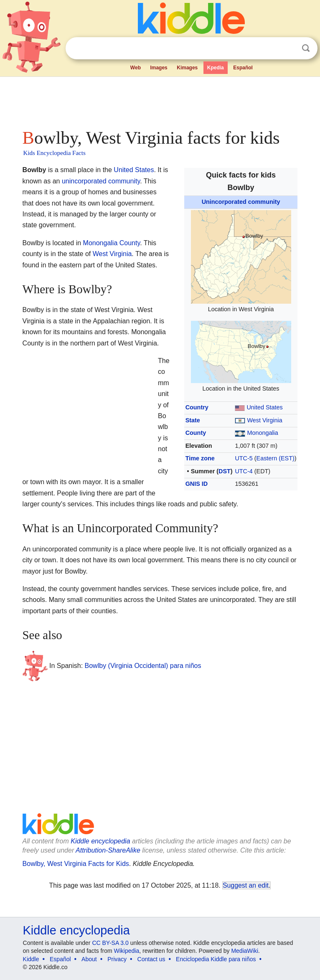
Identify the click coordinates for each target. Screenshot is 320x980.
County (196, 433)
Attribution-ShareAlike (108, 850)
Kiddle (31, 959)
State (193, 420)
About (89, 959)
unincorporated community (101, 181)
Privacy (117, 959)
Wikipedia (127, 951)
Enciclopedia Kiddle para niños (216, 959)
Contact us (151, 959)
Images (159, 68)
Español (243, 68)
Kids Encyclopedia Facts (55, 153)
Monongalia (262, 433)
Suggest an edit (246, 885)
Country (197, 407)
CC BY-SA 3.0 (110, 943)
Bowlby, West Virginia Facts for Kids (76, 864)
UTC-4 (244, 471)
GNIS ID (197, 484)
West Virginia (264, 420)
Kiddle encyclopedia (100, 841)
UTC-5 (244, 458)
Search (306, 48)
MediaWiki (245, 951)
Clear (289, 48)
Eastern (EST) (276, 458)
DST (225, 471)
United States (264, 407)
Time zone (200, 458)
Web (136, 68)
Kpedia (216, 68)
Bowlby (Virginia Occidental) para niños (143, 665)
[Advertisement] (160, 100)
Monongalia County (112, 243)
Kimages (187, 68)
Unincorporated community (241, 202)
